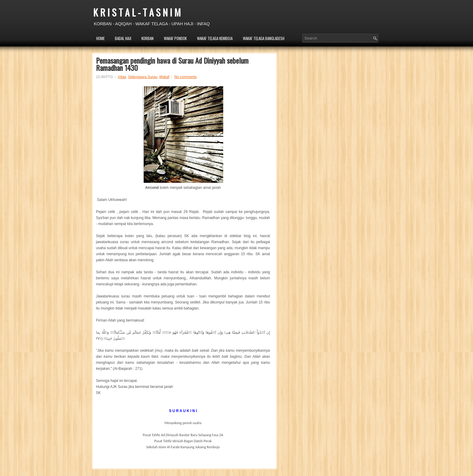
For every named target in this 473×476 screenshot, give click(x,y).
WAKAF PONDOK (175, 38)
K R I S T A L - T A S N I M (137, 12)
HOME (100, 38)
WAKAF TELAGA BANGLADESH (264, 38)
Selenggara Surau (143, 77)
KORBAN (148, 38)
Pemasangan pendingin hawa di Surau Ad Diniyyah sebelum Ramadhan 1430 (172, 64)
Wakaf (164, 77)
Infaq (122, 77)
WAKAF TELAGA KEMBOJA (215, 38)
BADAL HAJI (123, 38)
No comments (186, 77)
